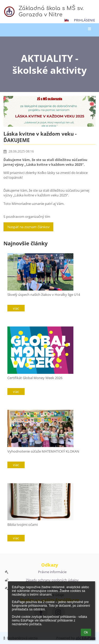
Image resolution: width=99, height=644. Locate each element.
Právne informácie (52, 572)
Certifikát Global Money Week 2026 (35, 378)
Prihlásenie (84, 20)
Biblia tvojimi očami (23, 525)
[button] (67, 20)
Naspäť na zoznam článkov (29, 227)
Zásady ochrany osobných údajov (52, 580)
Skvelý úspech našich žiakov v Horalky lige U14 (44, 295)
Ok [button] (86, 632)
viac (16, 308)
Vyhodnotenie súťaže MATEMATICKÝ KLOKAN (43, 451)
